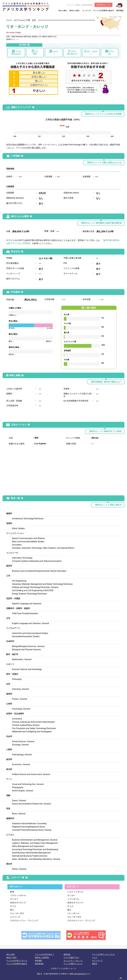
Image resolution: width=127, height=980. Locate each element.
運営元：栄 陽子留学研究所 (84, 5)
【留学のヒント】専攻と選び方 (108, 505)
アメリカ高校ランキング (73, 964)
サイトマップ (97, 961)
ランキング (87, 11)
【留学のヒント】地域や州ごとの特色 (105, 431)
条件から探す (75, 11)
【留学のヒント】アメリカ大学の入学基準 (103, 114)
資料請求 (67, 954)
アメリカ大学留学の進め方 (104, 11)
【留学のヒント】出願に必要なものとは (104, 163)
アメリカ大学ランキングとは (103, 954)
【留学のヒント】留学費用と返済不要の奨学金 (101, 223)
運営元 (95, 964)
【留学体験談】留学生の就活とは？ (106, 382)
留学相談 (120, 11)
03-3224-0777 (80, 974)
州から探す (63, 11)
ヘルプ (70, 5)
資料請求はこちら (103, 5)
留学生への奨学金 (42, 958)
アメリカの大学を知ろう (45, 954)
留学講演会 (39, 964)
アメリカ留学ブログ (71, 958)
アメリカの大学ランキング (17, 961)
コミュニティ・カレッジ (73, 961)
